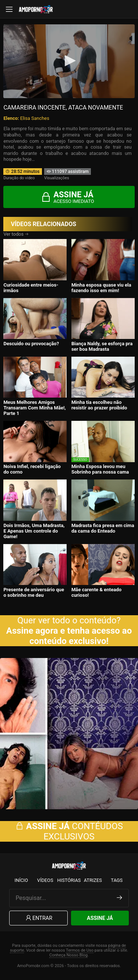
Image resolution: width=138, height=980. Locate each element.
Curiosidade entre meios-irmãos (31, 288)
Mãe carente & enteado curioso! (96, 592)
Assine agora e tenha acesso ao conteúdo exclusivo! (69, 636)
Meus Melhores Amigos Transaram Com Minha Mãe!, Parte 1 (34, 408)
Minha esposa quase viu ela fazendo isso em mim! (101, 288)
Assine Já (100, 918)
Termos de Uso (80, 950)
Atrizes (93, 880)
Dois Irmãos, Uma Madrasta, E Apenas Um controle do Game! (34, 531)
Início (21, 880)
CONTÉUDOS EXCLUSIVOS (69, 831)
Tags (117, 880)
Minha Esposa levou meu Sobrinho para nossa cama (100, 469)
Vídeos (45, 880)
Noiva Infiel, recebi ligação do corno (32, 469)
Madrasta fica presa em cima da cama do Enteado (103, 528)
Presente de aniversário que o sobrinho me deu (34, 592)
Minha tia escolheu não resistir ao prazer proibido (99, 405)
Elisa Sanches (35, 118)
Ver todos (16, 234)
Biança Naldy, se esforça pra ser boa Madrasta (102, 346)
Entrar (38, 918)
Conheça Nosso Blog (68, 955)
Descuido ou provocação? (31, 344)
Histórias (69, 880)
